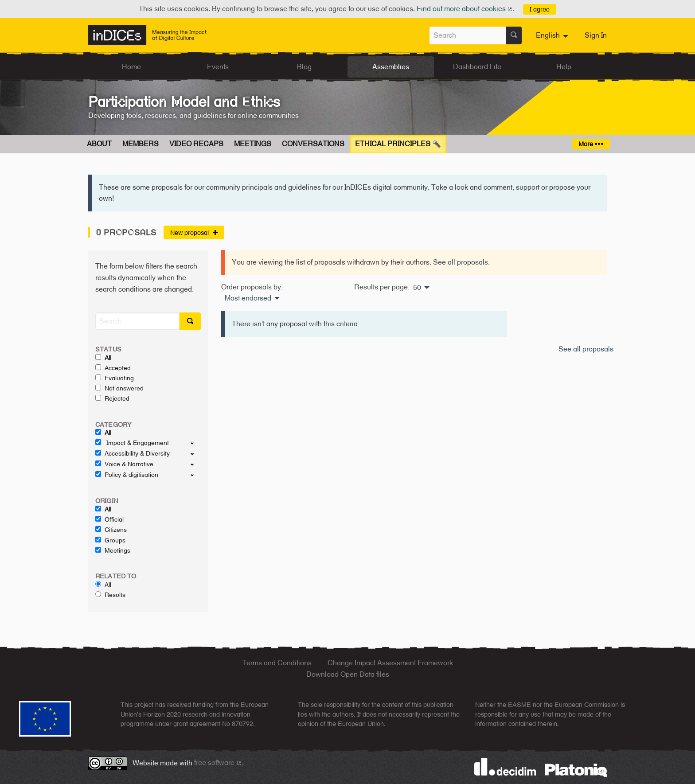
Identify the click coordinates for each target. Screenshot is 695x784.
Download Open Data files (348, 674)
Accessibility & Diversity (133, 453)
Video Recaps (196, 144)
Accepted (113, 368)
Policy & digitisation (127, 475)
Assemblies (391, 67)
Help (564, 67)
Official (109, 519)
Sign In (596, 35)
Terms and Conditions (277, 663)
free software (218, 763)
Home (131, 67)
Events (218, 67)
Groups (110, 540)
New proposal (194, 232)
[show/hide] (196, 443)
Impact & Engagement (132, 443)
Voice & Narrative (124, 464)
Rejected (112, 398)
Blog (304, 67)
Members (141, 144)
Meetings (253, 144)
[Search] (137, 321)
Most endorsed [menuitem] (248, 298)
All (103, 358)
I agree (540, 9)
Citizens (111, 530)
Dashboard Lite (477, 67)
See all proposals (461, 262)
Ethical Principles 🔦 (398, 144)
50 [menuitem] (417, 288)
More (591, 144)
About (99, 144)
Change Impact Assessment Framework (390, 663)
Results (110, 595)
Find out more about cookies (465, 9)
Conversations (313, 144)
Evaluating (115, 378)
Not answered (119, 388)
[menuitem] (553, 35)
